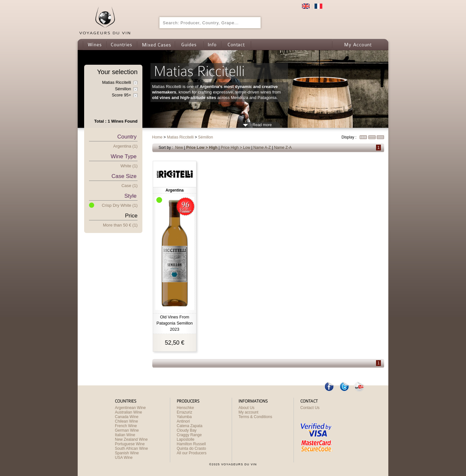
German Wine (127, 430)
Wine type (124, 156)
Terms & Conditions (255, 417)
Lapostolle (186, 439)
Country (127, 137)
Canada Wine (127, 417)
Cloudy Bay (187, 430)
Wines (94, 44)
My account (248, 412)
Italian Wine (125, 435)
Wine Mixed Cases (156, 44)
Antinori (183, 421)
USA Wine (124, 458)
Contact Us (310, 408)
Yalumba (184, 417)
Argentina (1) (125, 146)
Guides (189, 44)
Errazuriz (184, 412)
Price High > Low (235, 148)
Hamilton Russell (191, 444)
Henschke (185, 408)
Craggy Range (189, 435)
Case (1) (129, 186)
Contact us (236, 44)
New (179, 148)
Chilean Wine (126, 421)
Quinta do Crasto (191, 448)
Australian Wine (128, 412)
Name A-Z (262, 148)
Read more (262, 125)
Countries (122, 44)
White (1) (129, 166)
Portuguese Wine (130, 444)
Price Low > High (202, 148)
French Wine (126, 426)
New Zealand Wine (131, 439)
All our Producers (192, 453)
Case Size (124, 176)
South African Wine (131, 448)
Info (212, 44)
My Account (358, 44)
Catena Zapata (189, 426)
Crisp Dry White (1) (120, 205)
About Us (246, 408)
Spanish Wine (127, 453)
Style (130, 196)
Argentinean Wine (130, 408)
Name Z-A (283, 148)
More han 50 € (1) (120, 225)
